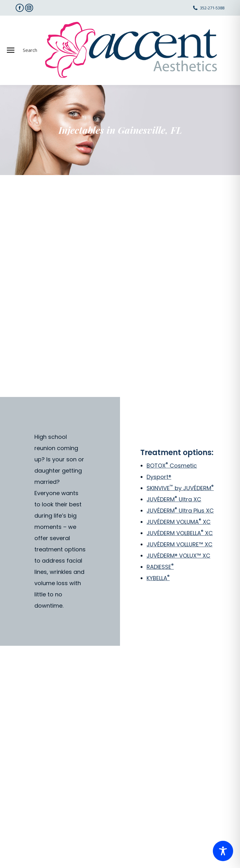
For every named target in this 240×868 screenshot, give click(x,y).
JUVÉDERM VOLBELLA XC (180, 533)
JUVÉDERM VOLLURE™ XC (180, 544)
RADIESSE (160, 567)
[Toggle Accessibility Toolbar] (223, 851)
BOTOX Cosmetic (172, 466)
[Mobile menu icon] (11, 50)
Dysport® (159, 477)
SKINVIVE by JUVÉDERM (180, 488)
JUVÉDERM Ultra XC (174, 499)
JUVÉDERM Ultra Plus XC (180, 511)
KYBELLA (158, 578)
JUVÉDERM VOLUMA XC (179, 522)
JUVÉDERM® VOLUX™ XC (178, 556)
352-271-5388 (212, 8)
